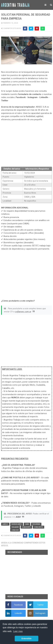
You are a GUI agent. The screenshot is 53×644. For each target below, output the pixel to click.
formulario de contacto (30, 94)
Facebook (21, 97)
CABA (27, 524)
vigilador (15, 527)
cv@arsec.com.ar (23, 312)
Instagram (33, 97)
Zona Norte (26, 527)
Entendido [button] (26, 639)
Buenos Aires (17, 524)
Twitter (5, 101)
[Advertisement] (27, 144)
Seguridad (36, 524)
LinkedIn (44, 97)
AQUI (18, 517)
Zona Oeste (39, 527)
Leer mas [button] (18, 631)
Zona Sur (15, 530)
